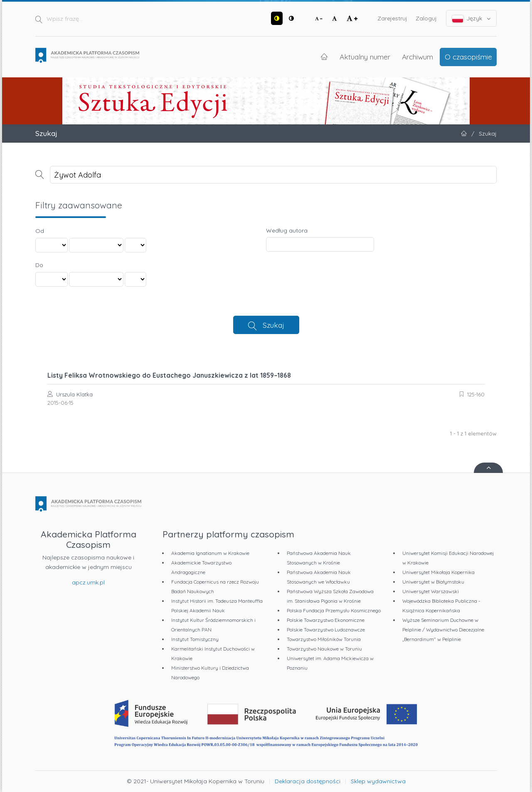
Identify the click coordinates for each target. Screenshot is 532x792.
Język (472, 19)
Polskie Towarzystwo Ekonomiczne (326, 620)
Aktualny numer (365, 57)
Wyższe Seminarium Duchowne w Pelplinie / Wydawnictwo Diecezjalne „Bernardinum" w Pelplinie (443, 630)
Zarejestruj (392, 18)
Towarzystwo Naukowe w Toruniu (324, 649)
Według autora (287, 230)
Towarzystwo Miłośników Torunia (324, 639)
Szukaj (273, 325)
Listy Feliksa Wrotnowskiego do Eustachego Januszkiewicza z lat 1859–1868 (169, 375)
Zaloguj (426, 18)
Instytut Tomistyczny (195, 639)
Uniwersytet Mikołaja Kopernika (438, 572)
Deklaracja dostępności (308, 781)
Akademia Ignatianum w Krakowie (210, 553)
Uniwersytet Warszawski (431, 591)
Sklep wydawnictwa (378, 781)
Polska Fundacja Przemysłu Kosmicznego (334, 610)
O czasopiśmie (468, 57)
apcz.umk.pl (88, 582)
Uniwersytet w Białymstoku (433, 582)
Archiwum (417, 57)
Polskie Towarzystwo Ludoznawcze (326, 630)
